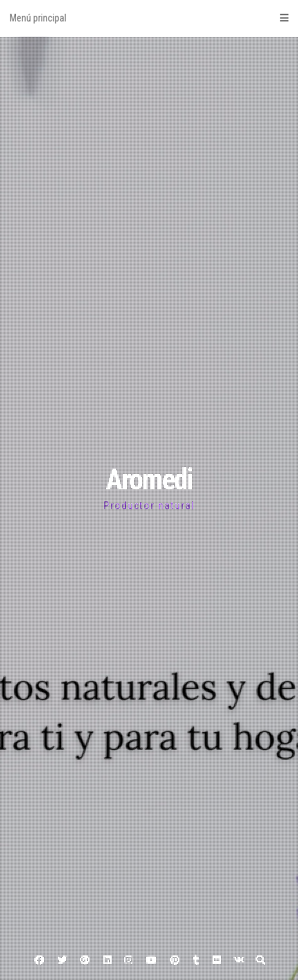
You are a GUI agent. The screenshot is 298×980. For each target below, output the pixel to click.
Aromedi (149, 480)
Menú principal (149, 18)
